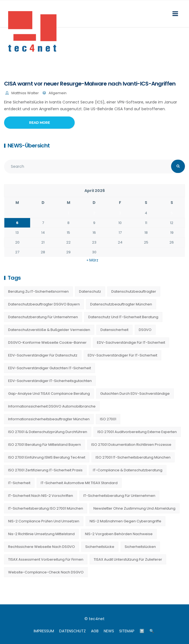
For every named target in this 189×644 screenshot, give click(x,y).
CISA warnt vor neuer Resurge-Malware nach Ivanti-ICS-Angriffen (90, 84)
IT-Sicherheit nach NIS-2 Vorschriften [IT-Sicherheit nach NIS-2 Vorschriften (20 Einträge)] (41, 496)
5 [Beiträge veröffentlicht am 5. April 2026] (172, 213)
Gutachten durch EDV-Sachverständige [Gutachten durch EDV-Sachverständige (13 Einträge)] (135, 394)
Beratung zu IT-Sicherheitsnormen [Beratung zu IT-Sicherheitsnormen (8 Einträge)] (38, 291)
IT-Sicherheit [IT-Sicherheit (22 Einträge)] (19, 483)
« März (92, 260)
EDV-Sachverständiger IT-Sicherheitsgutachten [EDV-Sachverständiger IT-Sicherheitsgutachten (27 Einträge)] (50, 381)
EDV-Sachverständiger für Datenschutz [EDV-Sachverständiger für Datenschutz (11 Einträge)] (43, 355)
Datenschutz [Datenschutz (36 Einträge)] (90, 291)
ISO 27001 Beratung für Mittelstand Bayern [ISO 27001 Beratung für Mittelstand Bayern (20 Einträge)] (45, 445)
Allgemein (58, 93)
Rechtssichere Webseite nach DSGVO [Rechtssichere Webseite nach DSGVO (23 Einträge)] (42, 547)
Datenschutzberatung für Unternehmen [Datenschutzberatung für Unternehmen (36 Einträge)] (43, 317)
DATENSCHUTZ (73, 631)
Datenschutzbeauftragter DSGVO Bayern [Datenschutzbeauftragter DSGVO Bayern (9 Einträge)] (44, 304)
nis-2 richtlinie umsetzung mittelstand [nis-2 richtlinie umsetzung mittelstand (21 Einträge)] (41, 534)
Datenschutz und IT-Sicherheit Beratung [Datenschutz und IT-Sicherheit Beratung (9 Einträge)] (123, 317)
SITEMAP (127, 631)
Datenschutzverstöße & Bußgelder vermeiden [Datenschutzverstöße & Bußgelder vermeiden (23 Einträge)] (49, 330)
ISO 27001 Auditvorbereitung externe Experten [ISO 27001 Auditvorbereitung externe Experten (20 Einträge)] (137, 432)
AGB (95, 631)
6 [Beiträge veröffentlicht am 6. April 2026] (17, 223)
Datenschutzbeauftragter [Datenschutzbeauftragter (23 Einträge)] (134, 291)
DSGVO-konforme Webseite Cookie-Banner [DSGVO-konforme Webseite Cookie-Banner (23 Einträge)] (47, 342)
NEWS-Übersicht (29, 146)
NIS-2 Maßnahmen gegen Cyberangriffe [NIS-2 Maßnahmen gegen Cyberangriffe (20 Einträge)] (125, 521)
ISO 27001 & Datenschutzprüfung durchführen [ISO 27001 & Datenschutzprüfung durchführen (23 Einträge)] (48, 432)
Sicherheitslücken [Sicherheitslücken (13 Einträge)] (140, 547)
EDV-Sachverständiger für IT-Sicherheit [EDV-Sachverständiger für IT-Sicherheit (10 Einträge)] (122, 355)
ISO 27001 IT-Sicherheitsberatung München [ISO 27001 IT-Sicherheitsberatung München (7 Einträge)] (133, 457)
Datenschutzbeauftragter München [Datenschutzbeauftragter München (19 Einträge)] (121, 304)
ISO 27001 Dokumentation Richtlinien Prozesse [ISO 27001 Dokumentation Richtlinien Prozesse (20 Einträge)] (131, 445)
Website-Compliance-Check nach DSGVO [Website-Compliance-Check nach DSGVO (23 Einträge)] (46, 572)
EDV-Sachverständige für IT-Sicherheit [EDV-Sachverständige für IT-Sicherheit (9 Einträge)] (131, 342)
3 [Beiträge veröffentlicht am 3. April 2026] (120, 213)
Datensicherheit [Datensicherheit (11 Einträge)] (114, 330)
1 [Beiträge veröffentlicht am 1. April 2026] (68, 213)
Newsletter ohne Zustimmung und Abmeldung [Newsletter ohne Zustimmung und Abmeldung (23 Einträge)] (134, 508)
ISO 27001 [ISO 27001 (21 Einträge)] (108, 419)
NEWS (109, 631)
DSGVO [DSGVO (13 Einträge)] (145, 330)
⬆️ (142, 631)
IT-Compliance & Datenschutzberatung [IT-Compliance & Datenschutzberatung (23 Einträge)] (128, 470)
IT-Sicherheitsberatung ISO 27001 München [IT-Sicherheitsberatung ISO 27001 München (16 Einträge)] (46, 508)
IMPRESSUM (44, 631)
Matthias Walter (25, 93)
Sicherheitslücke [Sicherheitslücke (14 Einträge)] (100, 547)
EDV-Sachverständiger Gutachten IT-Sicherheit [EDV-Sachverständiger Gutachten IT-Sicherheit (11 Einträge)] (50, 368)
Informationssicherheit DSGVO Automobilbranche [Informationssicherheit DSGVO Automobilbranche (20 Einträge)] (52, 406)
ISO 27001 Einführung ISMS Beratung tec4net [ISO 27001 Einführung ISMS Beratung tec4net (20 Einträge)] (47, 457)
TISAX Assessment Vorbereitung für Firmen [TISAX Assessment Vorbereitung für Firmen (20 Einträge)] (46, 559)
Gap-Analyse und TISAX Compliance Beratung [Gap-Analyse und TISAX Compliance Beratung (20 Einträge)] (49, 394)
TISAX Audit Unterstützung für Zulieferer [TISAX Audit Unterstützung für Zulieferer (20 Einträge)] (128, 559)
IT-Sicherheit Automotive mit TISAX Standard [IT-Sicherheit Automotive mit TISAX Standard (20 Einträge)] (79, 483)
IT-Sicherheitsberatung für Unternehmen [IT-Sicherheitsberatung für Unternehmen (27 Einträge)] (119, 496)
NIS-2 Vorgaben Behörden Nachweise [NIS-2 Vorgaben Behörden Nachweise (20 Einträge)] (119, 534)
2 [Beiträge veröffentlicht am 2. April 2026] (94, 213)
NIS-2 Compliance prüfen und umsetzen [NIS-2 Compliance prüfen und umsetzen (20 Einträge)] (44, 521)
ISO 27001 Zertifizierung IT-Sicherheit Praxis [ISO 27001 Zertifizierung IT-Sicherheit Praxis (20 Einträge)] (45, 470)
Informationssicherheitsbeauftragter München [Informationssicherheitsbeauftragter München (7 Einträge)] (49, 419)
